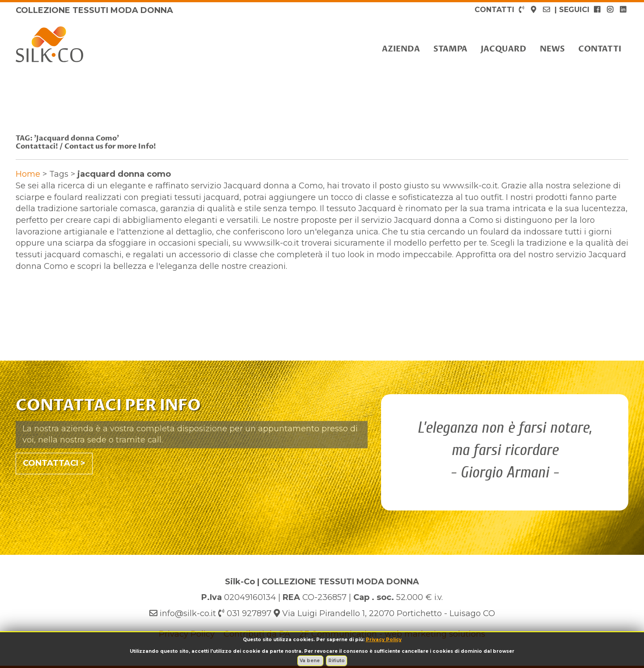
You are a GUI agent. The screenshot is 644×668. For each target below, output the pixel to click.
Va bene (310, 661)
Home (28, 174)
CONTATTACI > (54, 463)
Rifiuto (337, 661)
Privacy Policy (384, 640)
